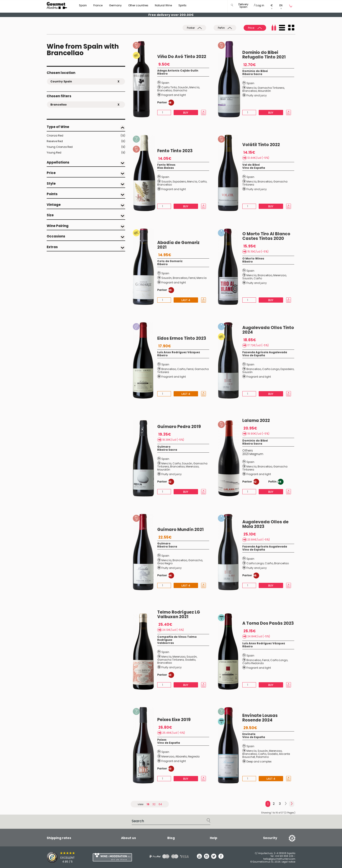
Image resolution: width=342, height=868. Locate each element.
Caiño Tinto (169, 87)
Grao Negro (165, 563)
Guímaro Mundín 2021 (180, 529)
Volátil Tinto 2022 (261, 145)
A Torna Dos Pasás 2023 (268, 623)
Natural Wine (163, 5)
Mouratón (264, 91)
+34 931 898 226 (284, 856)
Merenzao (280, 275)
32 (154, 804)
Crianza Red (86, 136)
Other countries (138, 5)
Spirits (182, 5)
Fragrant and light (174, 95)
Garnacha (180, 90)
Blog (171, 838)
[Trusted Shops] (62, 857)
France (98, 5)
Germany (115, 5)
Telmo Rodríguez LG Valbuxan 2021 (179, 614)
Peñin (225, 28)
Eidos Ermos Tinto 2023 (182, 338)
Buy (186, 113)
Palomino (262, 757)
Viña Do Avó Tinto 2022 (182, 57)
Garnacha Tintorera (271, 88)
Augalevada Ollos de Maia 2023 (265, 524)
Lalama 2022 (256, 420)
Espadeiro (179, 182)
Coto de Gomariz (170, 261)
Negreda (194, 756)
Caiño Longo (271, 369)
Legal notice (288, 862)
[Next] (286, 804)
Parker (194, 28)
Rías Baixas (166, 168)
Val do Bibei (251, 165)
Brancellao (165, 90)
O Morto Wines (253, 258)
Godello (190, 660)
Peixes (162, 740)
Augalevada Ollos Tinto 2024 (268, 330)
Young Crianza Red (86, 147)
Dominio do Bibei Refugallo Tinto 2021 (264, 55)
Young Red (86, 153)
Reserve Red (86, 141)
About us (128, 838)
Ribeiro (162, 74)
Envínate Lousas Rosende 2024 (260, 718)
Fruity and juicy (257, 95)
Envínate (249, 734)
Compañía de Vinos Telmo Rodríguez (177, 638)
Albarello (181, 756)
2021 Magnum (253, 454)
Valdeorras (166, 643)
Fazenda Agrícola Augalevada (265, 352)
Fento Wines (166, 165)
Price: (255, 28)
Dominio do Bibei (255, 71)
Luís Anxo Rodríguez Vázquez (179, 352)
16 (148, 804)
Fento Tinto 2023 (175, 151)
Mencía (194, 87)
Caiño (202, 182)
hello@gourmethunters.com (279, 859)
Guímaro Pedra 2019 (179, 427)
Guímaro (164, 447)
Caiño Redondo (253, 663)
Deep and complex (259, 761)
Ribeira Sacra (252, 74)
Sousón (183, 87)
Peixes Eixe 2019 (174, 720)
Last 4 (186, 300)
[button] (243, 6)
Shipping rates (59, 838)
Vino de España (254, 168)
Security (270, 838)
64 (160, 804)
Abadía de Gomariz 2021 (178, 245)
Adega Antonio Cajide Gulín (178, 71)
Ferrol (192, 278)
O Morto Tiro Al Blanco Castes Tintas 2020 (266, 236)
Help (214, 838)
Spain (83, 5)
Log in (259, 5)
